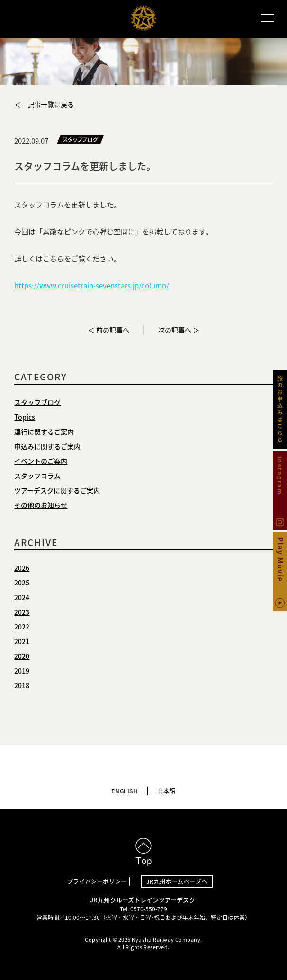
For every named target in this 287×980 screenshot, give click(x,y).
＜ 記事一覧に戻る (44, 104)
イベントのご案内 (41, 461)
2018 (22, 685)
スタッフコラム (37, 476)
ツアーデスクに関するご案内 (57, 490)
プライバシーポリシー (97, 881)
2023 (22, 612)
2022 (22, 627)
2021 (22, 641)
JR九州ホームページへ (177, 881)
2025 (22, 583)
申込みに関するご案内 (47, 446)
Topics (25, 417)
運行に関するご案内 (44, 432)
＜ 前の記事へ (109, 330)
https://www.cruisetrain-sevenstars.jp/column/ (92, 286)
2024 (22, 597)
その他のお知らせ (41, 505)
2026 (22, 568)
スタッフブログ (37, 402)
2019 (22, 671)
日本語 (167, 791)
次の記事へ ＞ (179, 330)
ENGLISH (124, 791)
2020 (22, 656)
